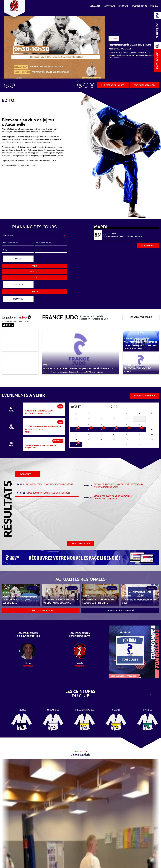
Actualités (95, 6)
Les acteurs (109, 6)
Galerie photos (139, 6)
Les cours (123, 6)
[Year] (109, 393)
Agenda (154, 6)
